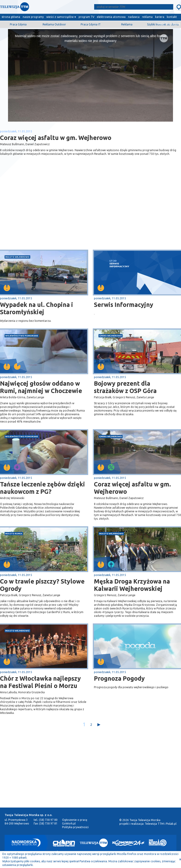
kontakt (172, 17)
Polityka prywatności (75, 827)
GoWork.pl (69, 823)
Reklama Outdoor (54, 24)
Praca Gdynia (18, 24)
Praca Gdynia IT (91, 24)
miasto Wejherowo (17, 257)
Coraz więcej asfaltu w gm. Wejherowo (132, 488)
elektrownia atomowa (111, 17)
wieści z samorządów (60, 17)
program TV (86, 17)
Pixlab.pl (171, 824)
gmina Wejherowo (111, 336)
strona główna (11, 17)
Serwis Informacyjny (124, 305)
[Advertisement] (45, 213)
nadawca (134, 17)
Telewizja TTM (154, 824)
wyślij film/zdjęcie (169, 24)
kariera (160, 17)
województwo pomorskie (22, 336)
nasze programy (33, 17)
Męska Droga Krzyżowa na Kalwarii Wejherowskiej (132, 585)
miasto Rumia (14, 534)
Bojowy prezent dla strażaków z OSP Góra (125, 387)
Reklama (127, 24)
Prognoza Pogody (119, 678)
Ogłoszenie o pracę (75, 820)
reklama (147, 17)
